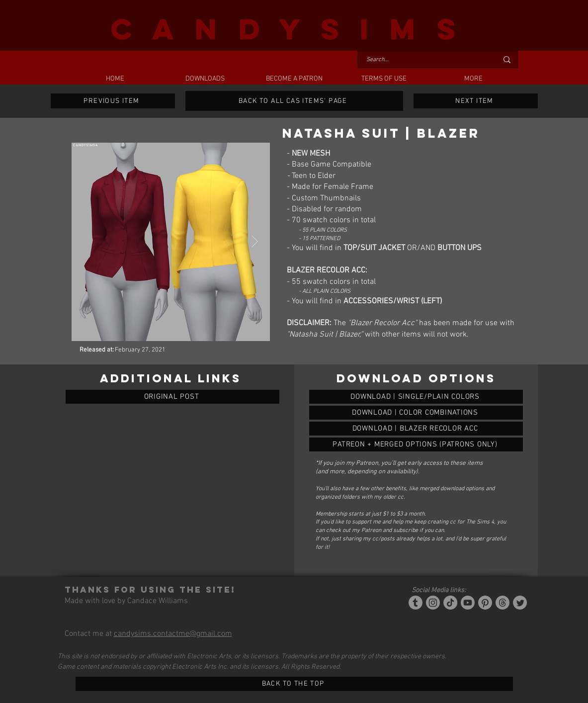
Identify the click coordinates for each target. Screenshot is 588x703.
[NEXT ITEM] (476, 101)
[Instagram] (433, 603)
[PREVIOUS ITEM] (113, 101)
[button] (205, 79)
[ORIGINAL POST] (172, 397)
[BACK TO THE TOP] (294, 684)
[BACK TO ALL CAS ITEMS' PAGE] (294, 101)
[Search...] (424, 60)
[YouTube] (468, 603)
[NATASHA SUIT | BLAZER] (416, 397)
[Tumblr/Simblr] (416, 603)
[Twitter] (520, 603)
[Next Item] (255, 242)
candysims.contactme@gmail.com (173, 634)
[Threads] (503, 603)
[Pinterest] (485, 603)
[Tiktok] (450, 603)
